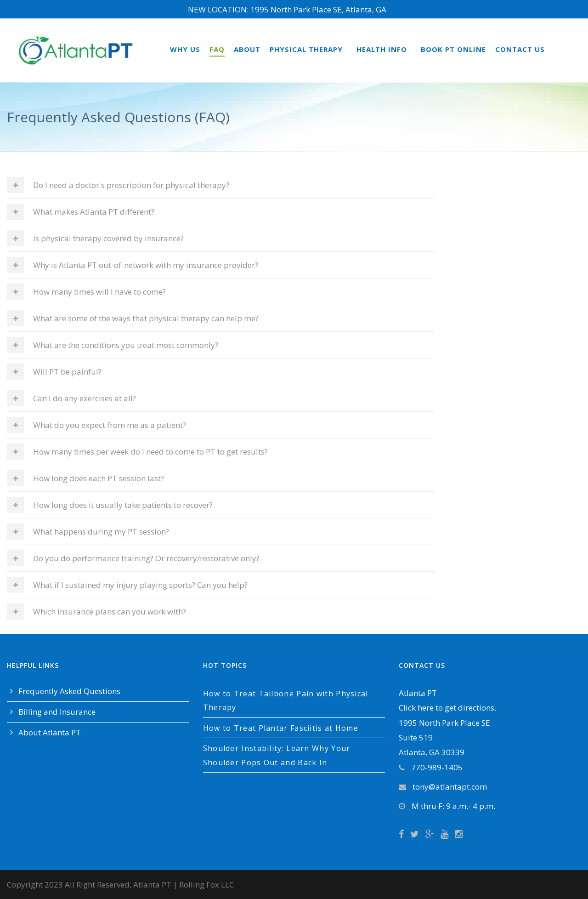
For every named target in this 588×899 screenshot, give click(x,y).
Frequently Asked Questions (69, 691)
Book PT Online (453, 49)
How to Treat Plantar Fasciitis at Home (281, 728)
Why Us (185, 49)
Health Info (382, 49)
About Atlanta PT (50, 732)
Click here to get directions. (447, 708)
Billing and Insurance (57, 712)
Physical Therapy (306, 49)
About (247, 49)
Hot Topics (225, 665)
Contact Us (520, 49)
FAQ (217, 49)
